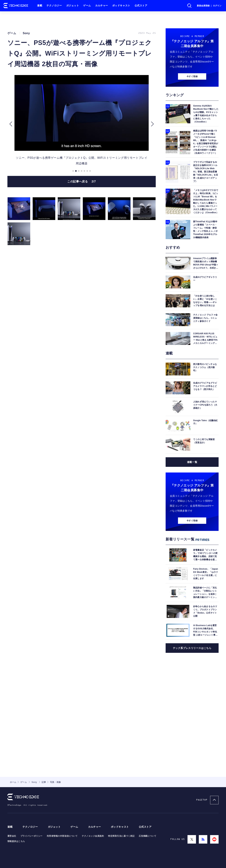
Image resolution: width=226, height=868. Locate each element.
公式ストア (141, 6)
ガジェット (73, 6)
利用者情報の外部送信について (62, 836)
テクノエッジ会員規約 (93, 836)
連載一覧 (192, 506)
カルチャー (102, 6)
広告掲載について (148, 836)
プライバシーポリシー (32, 836)
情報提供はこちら (16, 841)
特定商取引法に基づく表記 (121, 836)
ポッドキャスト (121, 6)
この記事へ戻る (82, 199)
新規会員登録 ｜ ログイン (209, 6)
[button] (11, 142)
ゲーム (87, 6)
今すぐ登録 (192, 121)
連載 (40, 6)
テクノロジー (54, 6)
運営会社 (12, 836)
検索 (189, 6)
